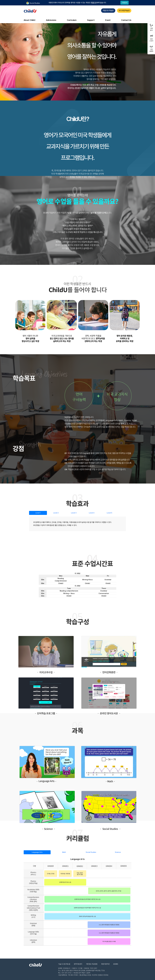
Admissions (51, 20)
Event (108, 20)
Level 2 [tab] (56, 513)
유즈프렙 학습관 (124, 11)
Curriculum (72, 20)
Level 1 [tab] (38, 513)
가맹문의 (125, 3)
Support (91, 20)
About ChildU (29, 20)
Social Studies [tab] (91, 852)
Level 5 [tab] (109, 513)
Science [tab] (118, 852)
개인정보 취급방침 (92, 964)
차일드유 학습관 (108, 11)
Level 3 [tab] (74, 513)
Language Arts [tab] (37, 852)
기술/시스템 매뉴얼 (64, 964)
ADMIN (116, 964)
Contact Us (126, 20)
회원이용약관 (105, 964)
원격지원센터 (78, 964)
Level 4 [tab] (92, 513)
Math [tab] (64, 852)
